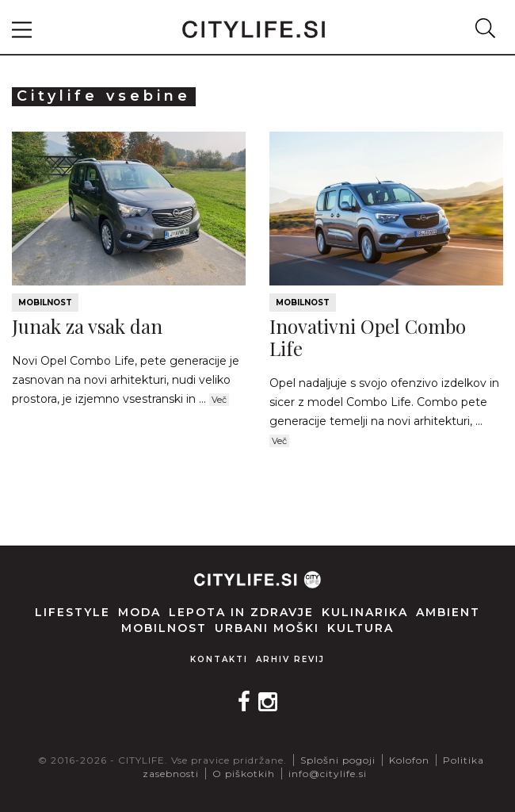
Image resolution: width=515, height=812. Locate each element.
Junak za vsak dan (87, 326)
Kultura (360, 628)
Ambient (448, 612)
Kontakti (219, 659)
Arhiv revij (290, 659)
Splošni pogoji (338, 760)
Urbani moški (267, 628)
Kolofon (409, 760)
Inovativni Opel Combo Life (368, 337)
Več (219, 400)
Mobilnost (45, 303)
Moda (139, 612)
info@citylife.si (328, 774)
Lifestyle (72, 612)
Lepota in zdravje (241, 612)
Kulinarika (365, 612)
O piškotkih (244, 774)
